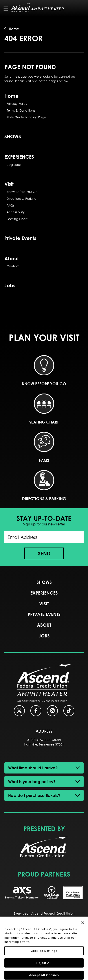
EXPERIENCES (19, 157)
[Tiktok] (69, 711)
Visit (9, 184)
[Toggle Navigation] (8, 9)
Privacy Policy (17, 104)
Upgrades (14, 165)
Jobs (10, 285)
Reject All (44, 966)
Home (14, 29)
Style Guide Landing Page (26, 117)
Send (44, 553)
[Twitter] (19, 711)
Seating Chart (17, 219)
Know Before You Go (22, 192)
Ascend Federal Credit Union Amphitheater (37, 8)
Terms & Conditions (21, 110)
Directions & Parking (21, 199)
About (12, 258)
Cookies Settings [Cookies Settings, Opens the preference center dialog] (44, 954)
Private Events (20, 238)
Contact (13, 266)
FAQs (10, 205)
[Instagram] (52, 711)
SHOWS (13, 136)
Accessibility (16, 212)
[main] (44, 163)
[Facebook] (36, 711)
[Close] (83, 926)
